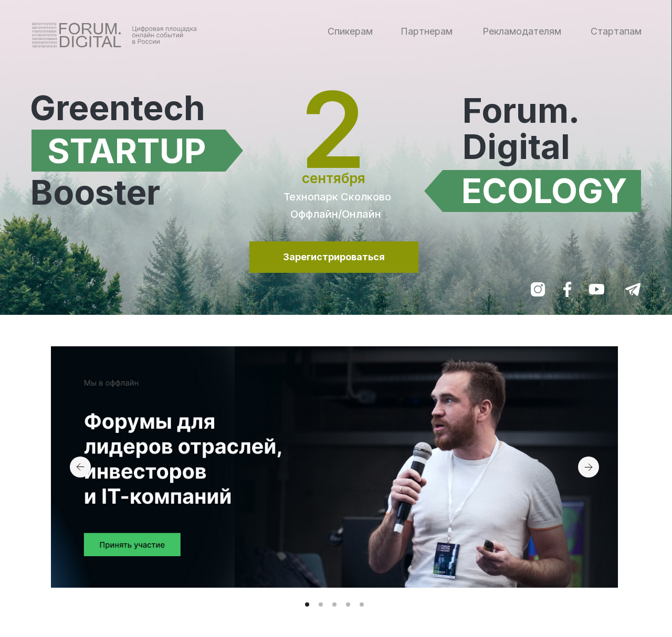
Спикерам (350, 31)
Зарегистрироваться (334, 257)
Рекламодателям (522, 31)
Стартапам (616, 31)
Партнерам (427, 31)
